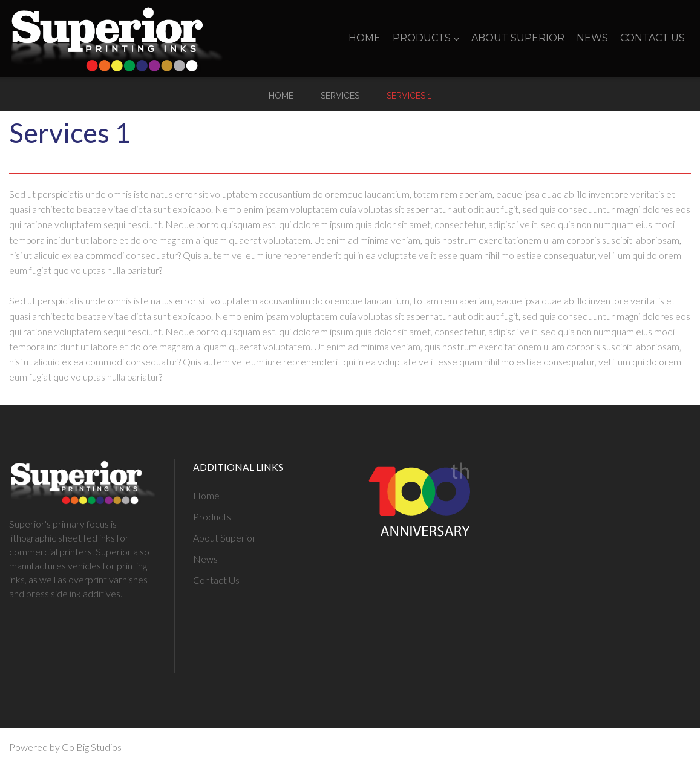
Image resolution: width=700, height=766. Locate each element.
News (592, 38)
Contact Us (653, 38)
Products (426, 38)
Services (340, 96)
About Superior (518, 38)
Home (365, 38)
